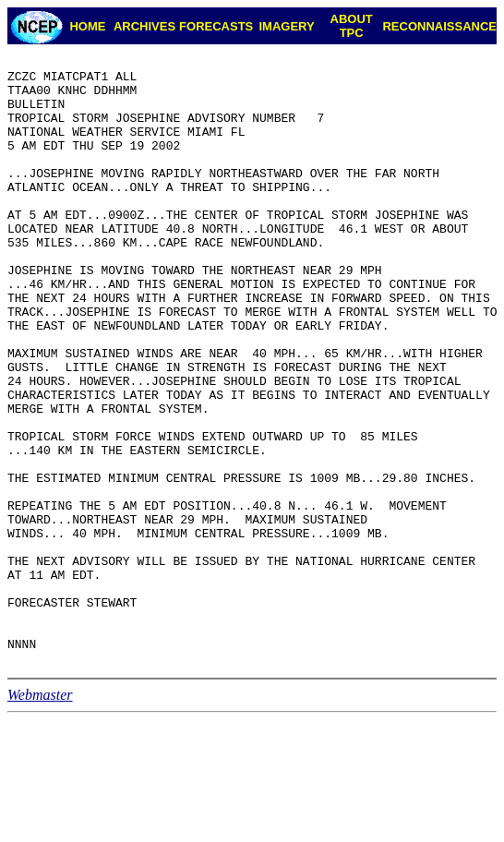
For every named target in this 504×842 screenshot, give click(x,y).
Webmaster (40, 817)
